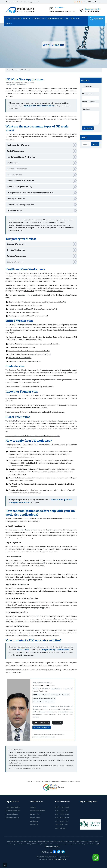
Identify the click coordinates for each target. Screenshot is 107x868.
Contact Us (34, 825)
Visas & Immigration (13, 807)
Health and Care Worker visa (19, 145)
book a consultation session (25, 530)
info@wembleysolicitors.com (55, 650)
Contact (9, 2)
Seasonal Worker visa (16, 244)
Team (78, 18)
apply (26, 285)
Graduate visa (13, 163)
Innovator (13, 395)
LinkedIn (57, 723)
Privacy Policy (35, 814)
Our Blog (33, 807)
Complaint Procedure (38, 811)
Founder (22, 395)
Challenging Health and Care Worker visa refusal (28, 316)
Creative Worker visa (16, 250)
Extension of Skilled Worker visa (22, 347)
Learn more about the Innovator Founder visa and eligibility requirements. (35, 412)
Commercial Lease (39, 18)
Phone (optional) (89, 101)
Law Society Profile (41, 723)
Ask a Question (18, 2)
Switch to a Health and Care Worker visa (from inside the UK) (33, 309)
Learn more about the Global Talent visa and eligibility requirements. (33, 436)
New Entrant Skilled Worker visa (21, 157)
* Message (86, 109)
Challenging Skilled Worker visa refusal (25, 361)
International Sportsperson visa (21, 205)
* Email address (88, 94)
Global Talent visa (14, 175)
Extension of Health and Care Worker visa (25, 305)
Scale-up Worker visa (16, 199)
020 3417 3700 (29, 291)
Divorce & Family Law (13, 811)
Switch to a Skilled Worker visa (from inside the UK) (29, 351)
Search (95, 144)
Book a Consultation (12, 818)
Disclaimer (34, 821)
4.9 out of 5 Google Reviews (87, 2)
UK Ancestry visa (14, 210)
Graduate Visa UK (16, 370)
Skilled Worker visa (15, 151)
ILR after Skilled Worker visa (20, 358)
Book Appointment (32, 2)
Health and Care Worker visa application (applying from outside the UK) (37, 302)
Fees (67, 18)
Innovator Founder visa (17, 169)
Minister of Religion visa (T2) (19, 187)
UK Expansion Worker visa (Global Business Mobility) (30, 193)
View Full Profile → (42, 727)
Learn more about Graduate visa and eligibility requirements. (30, 387)
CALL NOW (96, 19)
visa (28, 395)
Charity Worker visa (16, 262)
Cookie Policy (35, 818)
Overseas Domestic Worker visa (20, 181)
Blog (72, 18)
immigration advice (55, 291)
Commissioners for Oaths (55, 18)
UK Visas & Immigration (13, 18)
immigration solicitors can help (39, 106)
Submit (88, 128)
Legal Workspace (60, 859)
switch (32, 285)
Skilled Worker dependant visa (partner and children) (30, 354)
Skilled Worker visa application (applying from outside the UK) (34, 344)
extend (41, 285)
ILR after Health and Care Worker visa (24, 312)
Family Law (27, 18)
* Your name (87, 86)
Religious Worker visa (16, 256)
